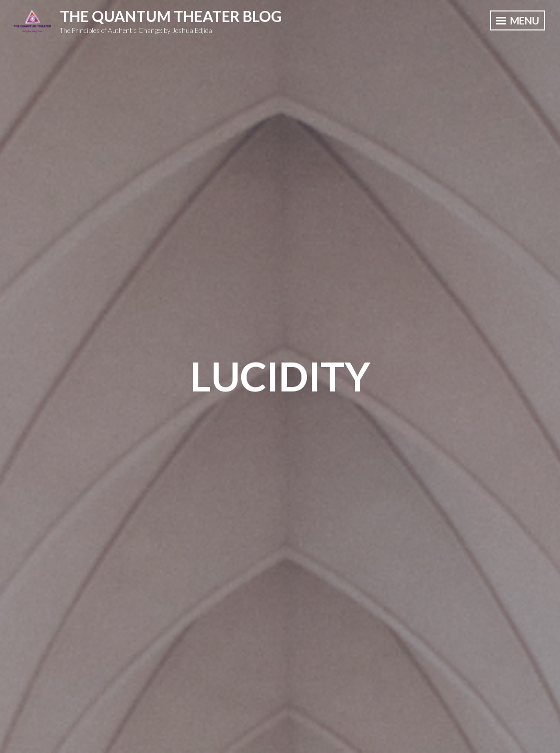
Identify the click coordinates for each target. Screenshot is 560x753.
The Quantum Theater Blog (171, 16)
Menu (518, 20)
